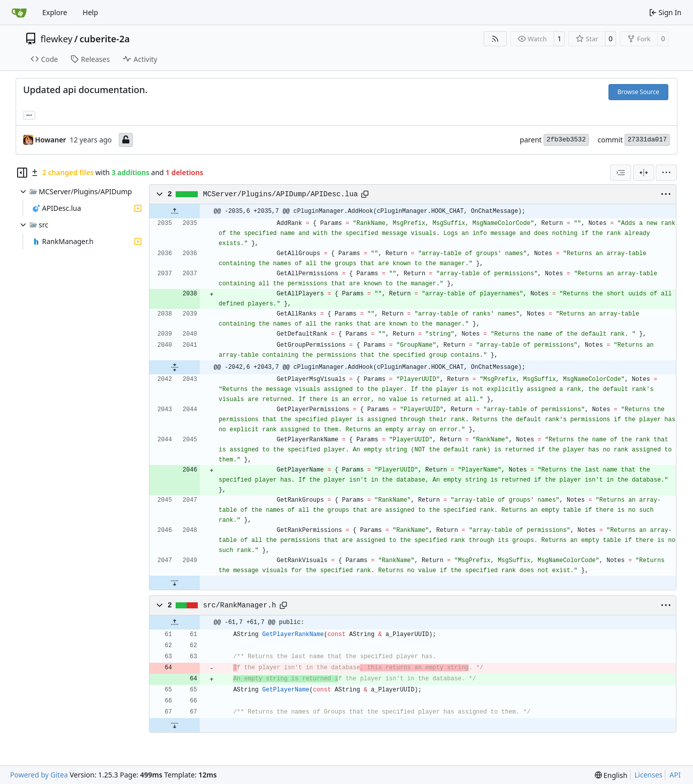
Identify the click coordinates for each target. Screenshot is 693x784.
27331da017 (647, 140)
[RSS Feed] (495, 39)
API (675, 775)
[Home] (19, 13)
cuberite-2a (105, 39)
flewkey (57, 39)
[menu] (666, 173)
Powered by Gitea (39, 775)
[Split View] (644, 173)
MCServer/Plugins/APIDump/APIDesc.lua (280, 194)
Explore (55, 12)
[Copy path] (365, 194)
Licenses (649, 775)
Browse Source (638, 92)
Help (90, 12)
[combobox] (621, 173)
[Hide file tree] (22, 173)
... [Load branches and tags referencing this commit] (29, 114)
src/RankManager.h (239, 605)
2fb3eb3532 (566, 140)
